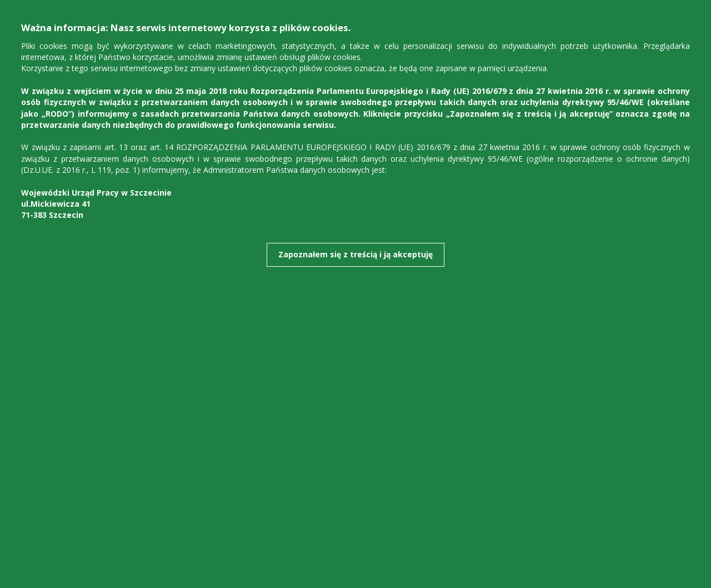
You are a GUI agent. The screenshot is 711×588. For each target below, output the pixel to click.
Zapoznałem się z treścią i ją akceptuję (355, 254)
